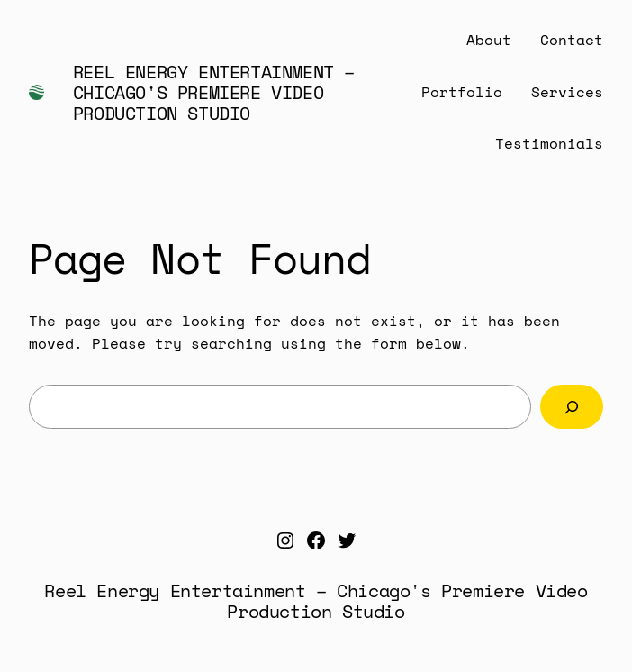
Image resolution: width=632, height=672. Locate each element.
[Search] (572, 407)
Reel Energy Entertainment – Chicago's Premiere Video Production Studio (214, 92)
